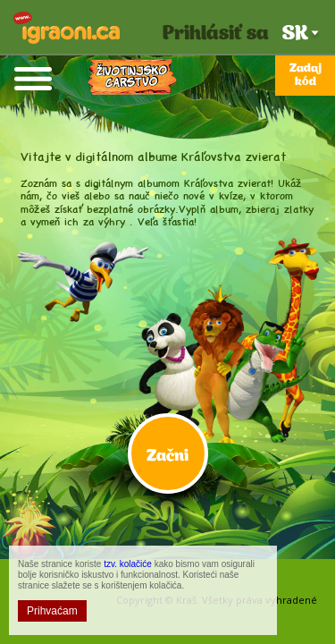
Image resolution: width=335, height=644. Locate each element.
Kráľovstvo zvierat (132, 78)
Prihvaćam (52, 611)
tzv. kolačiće (128, 564)
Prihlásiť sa (216, 34)
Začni (167, 457)
